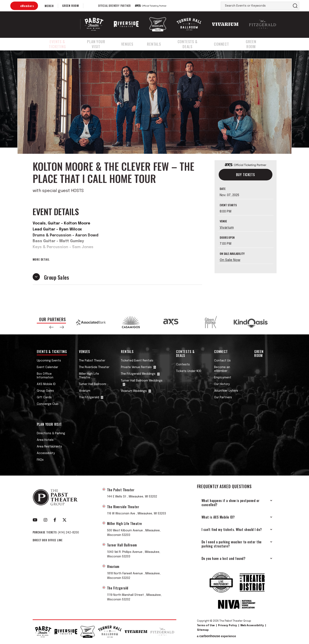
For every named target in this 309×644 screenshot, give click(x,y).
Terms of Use (206, 626)
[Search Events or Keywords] (256, 6)
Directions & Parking (51, 433)
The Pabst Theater (92, 361)
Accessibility (46, 453)
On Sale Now (230, 260)
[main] (154, 180)
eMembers (27, 6)
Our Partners (223, 397)
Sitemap (203, 630)
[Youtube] (35, 520)
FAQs (40, 460)
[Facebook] (55, 520)
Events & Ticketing (59, 44)
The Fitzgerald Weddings (138, 374)
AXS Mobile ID (46, 384)
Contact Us (222, 361)
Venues (133, 44)
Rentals (158, 44)
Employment (223, 378)
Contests (183, 365)
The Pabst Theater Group (59, 24)
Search (295, 6)
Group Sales (45, 391)
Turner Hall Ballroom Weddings (142, 381)
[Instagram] (45, 520)
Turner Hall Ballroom (92, 384)
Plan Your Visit (101, 44)
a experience (217, 636)
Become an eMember (222, 369)
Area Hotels (45, 440)
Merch (49, 6)
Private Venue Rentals (136, 367)
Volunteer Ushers (226, 391)
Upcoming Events (49, 361)
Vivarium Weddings (134, 391)
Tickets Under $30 (189, 371)
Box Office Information (45, 376)
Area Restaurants (49, 447)
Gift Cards (44, 397)
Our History (222, 384)
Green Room (71, 5)
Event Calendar (47, 367)
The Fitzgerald (89, 397)
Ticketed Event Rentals (137, 361)
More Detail (41, 259)
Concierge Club (48, 404)
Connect (227, 44)
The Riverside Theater (94, 367)
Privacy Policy (228, 626)
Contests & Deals (192, 44)
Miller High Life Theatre (89, 376)
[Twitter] (64, 520)
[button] (51, 327)
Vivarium (227, 228)
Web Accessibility (252, 626)
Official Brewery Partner (115, 6)
